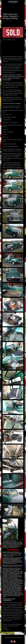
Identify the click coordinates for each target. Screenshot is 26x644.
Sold (11, 21)
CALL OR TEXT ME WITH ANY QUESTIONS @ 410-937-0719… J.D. (13, 566)
